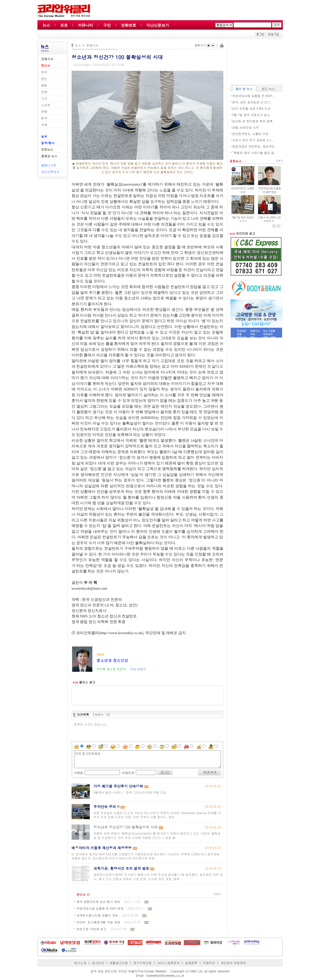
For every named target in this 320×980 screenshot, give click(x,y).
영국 (44, 72)
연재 (44, 92)
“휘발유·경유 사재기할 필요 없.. (254, 153)
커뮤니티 (86, 25)
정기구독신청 (142, 963)
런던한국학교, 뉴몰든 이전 (250, 134)
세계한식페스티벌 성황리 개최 (97, 915)
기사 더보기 (138, 669)
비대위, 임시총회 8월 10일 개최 (99, 922)
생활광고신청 (119, 963)
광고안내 (98, 963)
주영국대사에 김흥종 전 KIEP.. (253, 96)
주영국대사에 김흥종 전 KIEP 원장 (100, 908)
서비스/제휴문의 (168, 963)
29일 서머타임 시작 (246, 127)
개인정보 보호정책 (233, 963)
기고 (44, 98)
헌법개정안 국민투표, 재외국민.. (254, 146)
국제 (44, 125)
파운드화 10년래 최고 (92, 929)
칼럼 (44, 85)
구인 (107, 25)
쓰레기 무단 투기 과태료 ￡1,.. (253, 140)
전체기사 (92, 45)
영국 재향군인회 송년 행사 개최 (98, 901)
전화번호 (129, 25)
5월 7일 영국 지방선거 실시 (251, 115)
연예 (44, 111)
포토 (64, 25)
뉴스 (46, 25)
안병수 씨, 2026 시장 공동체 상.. (270, 219)
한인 (44, 79)
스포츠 (46, 105)
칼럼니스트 (49, 165)
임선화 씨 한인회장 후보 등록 (252, 121)
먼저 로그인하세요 (147, 759)
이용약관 (209, 963)
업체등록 (191, 963)
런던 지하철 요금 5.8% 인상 (251, 108)
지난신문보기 (158, 25)
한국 (44, 118)
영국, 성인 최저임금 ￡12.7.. (252, 102)
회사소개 (80, 963)
